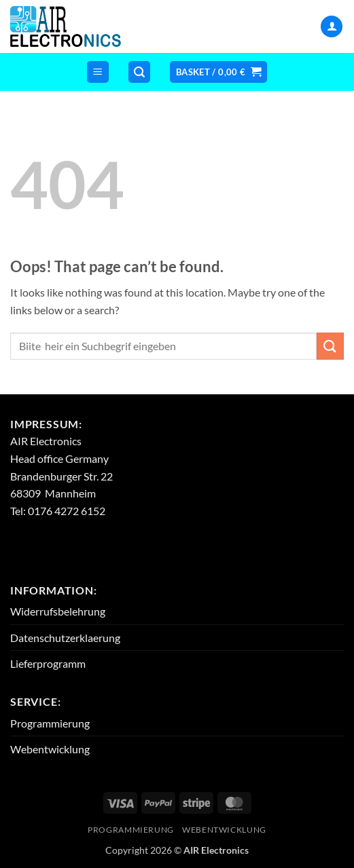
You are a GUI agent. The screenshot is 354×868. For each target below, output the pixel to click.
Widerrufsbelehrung (58, 611)
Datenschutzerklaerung (65, 638)
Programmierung (50, 723)
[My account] (332, 27)
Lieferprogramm (48, 663)
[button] (98, 72)
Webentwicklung (50, 749)
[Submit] (330, 346)
